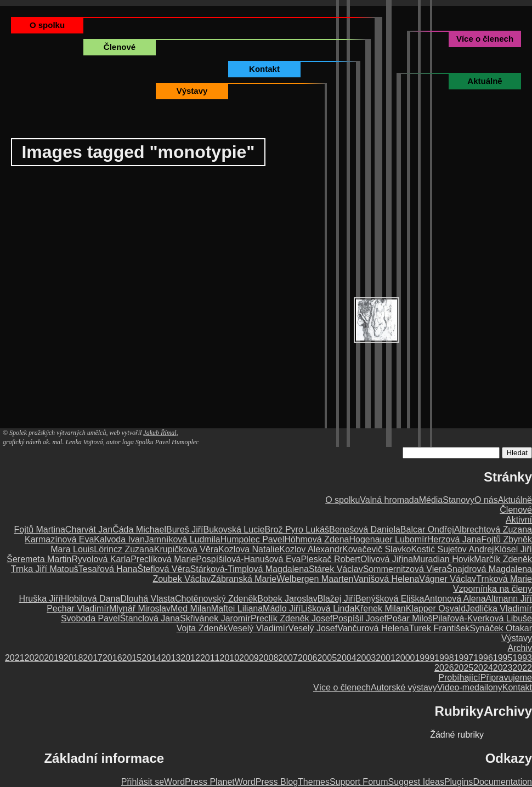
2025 (464, 668)
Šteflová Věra (163, 569)
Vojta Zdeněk (202, 628)
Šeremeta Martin (39, 559)
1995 (503, 658)
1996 (483, 658)
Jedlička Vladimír (499, 608)
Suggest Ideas (416, 782)
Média (431, 500)
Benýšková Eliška (390, 599)
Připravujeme (506, 678)
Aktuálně (485, 81)
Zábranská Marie (244, 579)
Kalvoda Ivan (119, 539)
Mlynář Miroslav (140, 608)
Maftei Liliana (237, 608)
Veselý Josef (313, 628)
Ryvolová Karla (101, 559)
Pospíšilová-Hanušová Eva (248, 559)
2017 (93, 658)
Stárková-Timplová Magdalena (250, 569)
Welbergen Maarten (315, 579)
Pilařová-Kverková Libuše (482, 618)
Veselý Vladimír (258, 628)
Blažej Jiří (336, 599)
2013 (171, 658)
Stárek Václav (336, 569)
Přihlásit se (143, 782)
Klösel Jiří (513, 549)
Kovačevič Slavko (377, 549)
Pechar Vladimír (78, 608)
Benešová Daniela (365, 530)
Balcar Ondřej (427, 530)
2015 (132, 658)
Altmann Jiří (509, 599)
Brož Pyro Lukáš (297, 530)
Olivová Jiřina (387, 559)
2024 (483, 668)
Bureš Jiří (185, 530)
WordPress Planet (199, 782)
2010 (230, 658)
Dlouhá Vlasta (148, 599)
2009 (249, 658)
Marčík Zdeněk (503, 559)
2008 (269, 658)
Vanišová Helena (387, 579)
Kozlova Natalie (249, 549)
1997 (464, 658)
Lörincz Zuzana (124, 549)
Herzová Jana (454, 539)
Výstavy (192, 91)
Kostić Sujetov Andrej (452, 549)
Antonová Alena (455, 599)
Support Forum (359, 782)
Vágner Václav (448, 579)
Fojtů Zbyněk (507, 539)
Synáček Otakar (501, 628)
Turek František (440, 628)
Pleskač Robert (331, 559)
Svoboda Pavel (90, 618)
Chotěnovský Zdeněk (216, 599)
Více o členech (485, 39)
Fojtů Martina (39, 530)
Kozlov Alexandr (311, 549)
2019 (54, 658)
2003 (366, 658)
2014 (151, 658)
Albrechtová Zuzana (493, 530)
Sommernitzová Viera (405, 569)
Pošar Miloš (410, 618)
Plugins (459, 782)
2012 (190, 658)
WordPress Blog (266, 782)
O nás (486, 500)
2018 (73, 658)
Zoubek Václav (182, 579)
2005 (327, 658)
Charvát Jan (89, 530)
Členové (120, 47)
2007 (288, 658)
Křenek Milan (380, 608)
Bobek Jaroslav (287, 599)
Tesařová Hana (108, 569)
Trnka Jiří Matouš (45, 569)
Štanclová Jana (150, 618)
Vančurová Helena (373, 628)
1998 (444, 658)
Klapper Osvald (436, 608)
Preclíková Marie (163, 559)
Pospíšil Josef (360, 618)
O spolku (47, 25)
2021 (15, 658)
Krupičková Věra (186, 549)
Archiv (520, 648)
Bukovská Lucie (234, 530)
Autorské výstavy (404, 687)
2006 (308, 658)
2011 (210, 658)
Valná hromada (389, 500)
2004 (347, 658)
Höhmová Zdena (316, 539)
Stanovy (459, 500)
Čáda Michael (139, 530)
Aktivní (519, 520)
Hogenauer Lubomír (388, 539)
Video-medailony (470, 687)
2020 (35, 658)
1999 (425, 658)
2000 (405, 658)
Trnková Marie (504, 579)
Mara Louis (72, 549)
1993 (522, 658)
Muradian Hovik (443, 559)
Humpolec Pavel (253, 539)
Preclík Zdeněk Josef (292, 618)
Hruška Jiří (39, 599)
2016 (112, 658)
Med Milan (191, 608)
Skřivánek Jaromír (215, 618)
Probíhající (459, 678)
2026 (444, 668)
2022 (522, 668)
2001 (386, 658)
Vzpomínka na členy (493, 589)
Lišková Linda (327, 608)
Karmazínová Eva (59, 539)
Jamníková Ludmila (183, 539)
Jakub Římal (160, 433)
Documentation (502, 782)
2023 (503, 668)
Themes (314, 782)
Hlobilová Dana (91, 599)
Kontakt (264, 69)
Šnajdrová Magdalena (489, 569)
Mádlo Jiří (282, 608)
